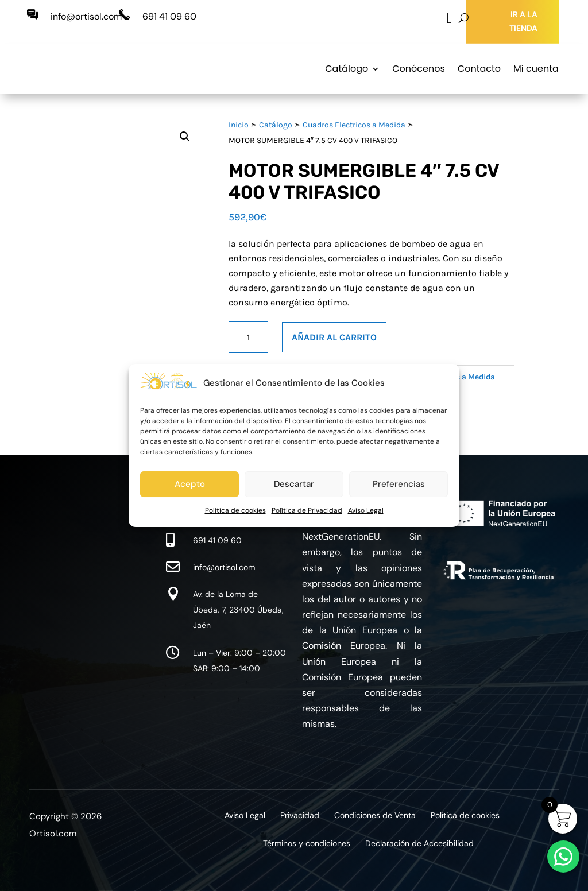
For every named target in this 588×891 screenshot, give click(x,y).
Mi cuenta (536, 69)
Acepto (190, 484)
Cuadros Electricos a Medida (354, 125)
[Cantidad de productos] (248, 337)
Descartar (294, 484)
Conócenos (419, 69)
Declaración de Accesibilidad (419, 844)
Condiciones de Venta (375, 816)
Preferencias (399, 484)
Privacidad (300, 816)
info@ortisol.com (86, 16)
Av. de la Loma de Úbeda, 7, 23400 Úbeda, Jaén (238, 610)
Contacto (479, 69)
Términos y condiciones (307, 844)
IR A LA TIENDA (523, 21)
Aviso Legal (366, 510)
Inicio (239, 125)
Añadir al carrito (334, 337)
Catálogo (347, 69)
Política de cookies (235, 510)
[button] (185, 137)
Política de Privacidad (307, 510)
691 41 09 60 (169, 16)
